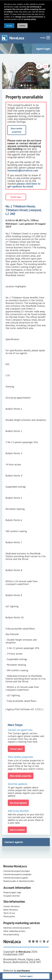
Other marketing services (14, 931)
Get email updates (18, 803)
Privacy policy (9, 916)
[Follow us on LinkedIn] (30, 941)
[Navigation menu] (48, 38)
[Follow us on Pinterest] (44, 941)
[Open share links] (39, 66)
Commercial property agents (16, 878)
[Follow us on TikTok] (48, 941)
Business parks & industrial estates (19, 881)
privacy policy (30, 19)
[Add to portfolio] (46, 66)
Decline (22, 26)
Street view (16, 197)
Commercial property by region (17, 871)
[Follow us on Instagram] (40, 941)
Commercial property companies (17, 874)
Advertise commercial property (17, 928)
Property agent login (12, 892)
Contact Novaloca (11, 906)
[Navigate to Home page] (13, 38)
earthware (23, 971)
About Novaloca (11, 910)
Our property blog (11, 934)
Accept (9, 26)
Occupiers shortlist (12, 896)
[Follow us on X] (33, 941)
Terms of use (9, 913)
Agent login (43, 49)
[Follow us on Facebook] (37, 941)
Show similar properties (17, 130)
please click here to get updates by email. (24, 185)
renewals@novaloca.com (23, 170)
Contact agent (26, 976)
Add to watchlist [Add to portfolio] (17, 830)
